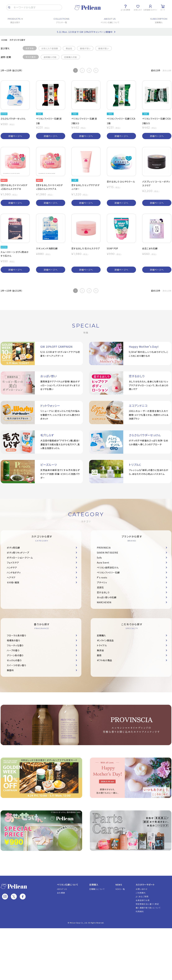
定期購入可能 (71, 57)
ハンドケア (12, 567)
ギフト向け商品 (104, 660)
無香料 (10, 670)
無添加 (100, 650)
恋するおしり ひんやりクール (121, 182)
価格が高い (104, 48)
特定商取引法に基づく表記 (147, 904)
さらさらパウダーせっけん (13, 119)
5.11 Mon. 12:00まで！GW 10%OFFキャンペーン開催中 (85, 32)
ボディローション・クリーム (20, 558)
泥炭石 (100, 587)
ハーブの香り (13, 650)
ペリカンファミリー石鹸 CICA (121, 119)
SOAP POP (112, 248)
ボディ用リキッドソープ (18, 553)
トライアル (102, 645)
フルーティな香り (15, 645)
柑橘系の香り (14, 640)
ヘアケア (11, 577)
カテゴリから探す (18, 40)
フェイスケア (13, 563)
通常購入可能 (50, 57)
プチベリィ (102, 582)
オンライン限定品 (105, 640)
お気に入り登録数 (50, 48)
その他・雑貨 (13, 582)
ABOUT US (62, 889)
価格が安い (85, 48)
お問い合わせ (142, 889)
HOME (4, 40)
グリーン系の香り (15, 655)
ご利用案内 (141, 893)
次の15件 (167, 70)
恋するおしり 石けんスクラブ (86, 248)
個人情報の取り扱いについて (148, 908)
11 (96, 70)
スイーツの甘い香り (17, 665)
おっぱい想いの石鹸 (107, 597)
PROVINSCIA (104, 548)
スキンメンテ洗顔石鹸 (47, 248)
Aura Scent (103, 563)
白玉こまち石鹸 (150, 248)
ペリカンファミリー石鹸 (108, 572)
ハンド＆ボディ (14, 572)
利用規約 (140, 911)
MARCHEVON (104, 602)
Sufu (99, 558)
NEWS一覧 (120, 889)
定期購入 (101, 635)
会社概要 (61, 893)
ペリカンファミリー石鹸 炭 (49, 119)
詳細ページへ (15, 136)
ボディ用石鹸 (13, 548)
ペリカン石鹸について (68, 885)
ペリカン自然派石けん (108, 567)
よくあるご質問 (142, 896)
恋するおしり (103, 592)
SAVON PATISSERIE (108, 553)
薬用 (99, 655)
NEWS (119, 885)
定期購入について (97, 889)
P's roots (102, 577)
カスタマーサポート (145, 885)
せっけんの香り (14, 660)
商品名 (69, 48)
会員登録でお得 (143, 900)
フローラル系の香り (17, 635)
